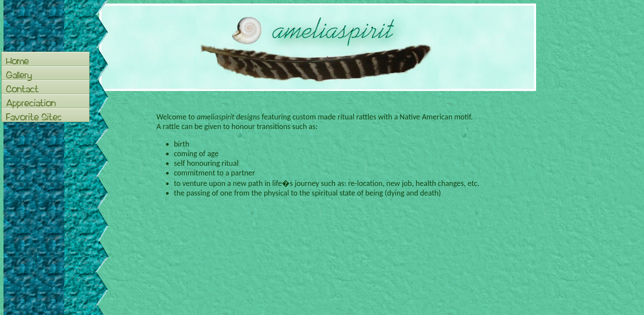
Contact (23, 89)
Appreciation (31, 103)
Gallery (19, 75)
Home (17, 61)
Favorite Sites (34, 117)
